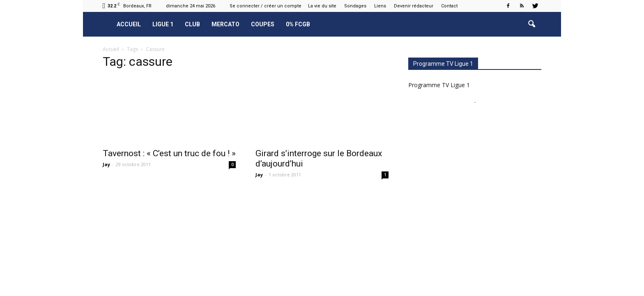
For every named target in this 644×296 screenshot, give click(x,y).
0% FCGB (298, 24)
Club (192, 24)
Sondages (355, 6)
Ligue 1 (163, 24)
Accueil (129, 24)
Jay (106, 164)
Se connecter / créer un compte (266, 6)
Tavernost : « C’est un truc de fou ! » (169, 153)
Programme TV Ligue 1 (439, 85)
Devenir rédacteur (414, 6)
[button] (531, 24)
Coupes (263, 24)
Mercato (225, 24)
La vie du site (322, 6)
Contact (449, 6)
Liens (380, 6)
